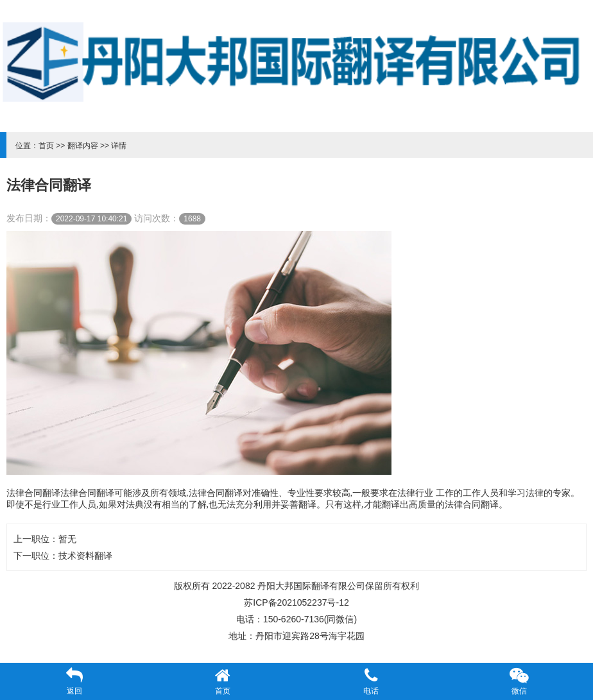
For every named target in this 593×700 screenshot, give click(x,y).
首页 (46, 146)
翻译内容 (83, 146)
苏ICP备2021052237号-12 (296, 602)
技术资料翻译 (85, 556)
